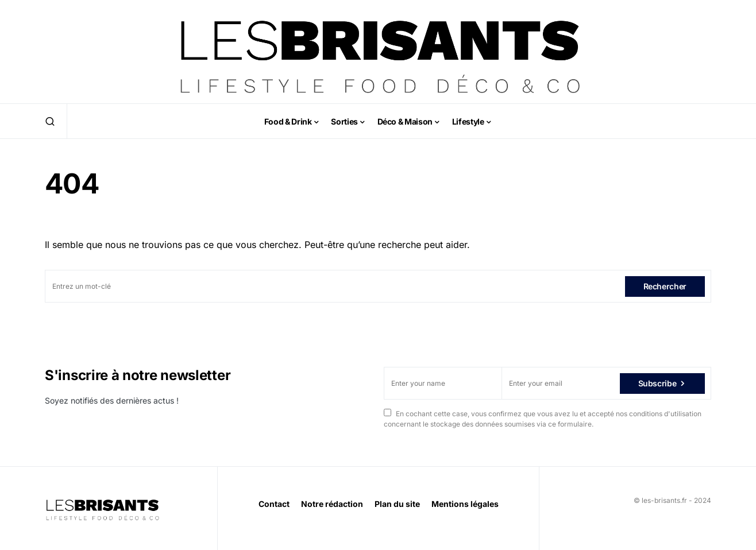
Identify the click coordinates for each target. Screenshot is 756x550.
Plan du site (397, 504)
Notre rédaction (332, 504)
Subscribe (657, 383)
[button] (50, 121)
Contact (274, 504)
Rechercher (665, 286)
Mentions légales (465, 504)
